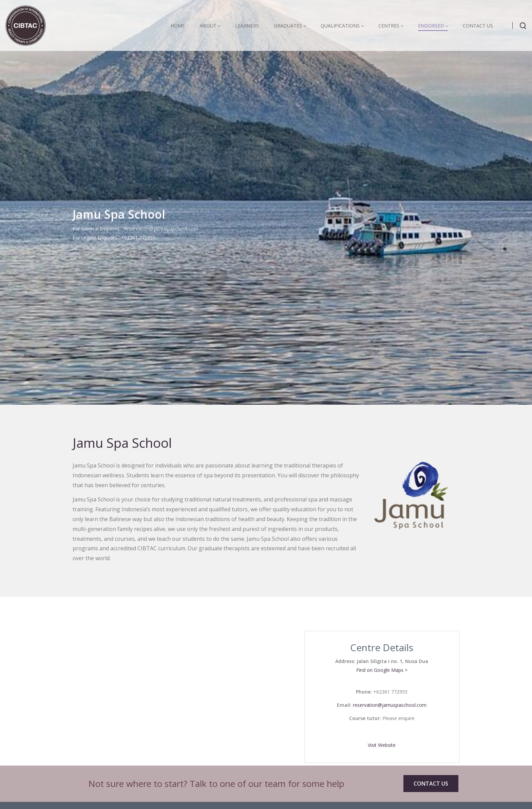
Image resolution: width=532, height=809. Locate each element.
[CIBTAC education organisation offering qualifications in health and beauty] (25, 25)
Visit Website (382, 745)
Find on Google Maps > (382, 670)
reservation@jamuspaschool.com (390, 705)
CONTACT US (431, 784)
